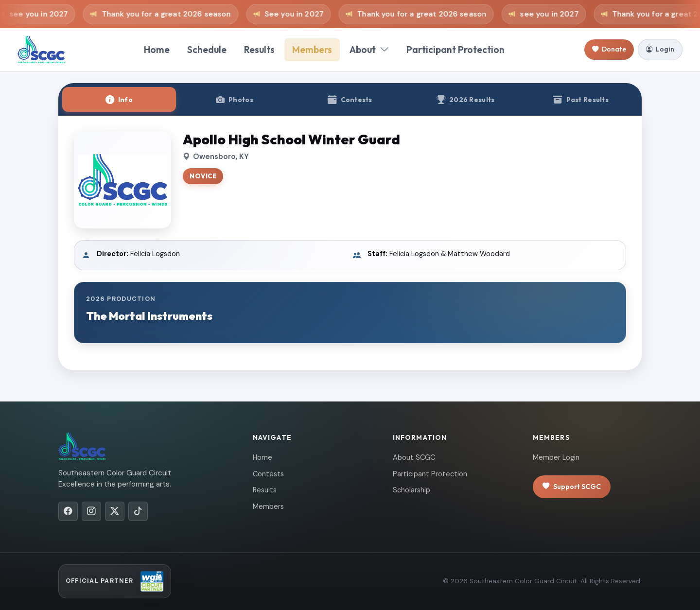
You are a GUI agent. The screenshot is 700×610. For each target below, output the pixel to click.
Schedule (207, 50)
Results (259, 50)
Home (157, 50)
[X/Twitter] (115, 511)
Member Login (556, 457)
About (369, 50)
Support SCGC (572, 487)
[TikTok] (138, 511)
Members (312, 50)
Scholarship (411, 490)
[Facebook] (68, 511)
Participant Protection (455, 50)
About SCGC (414, 457)
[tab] (119, 99)
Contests (268, 474)
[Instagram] (91, 511)
